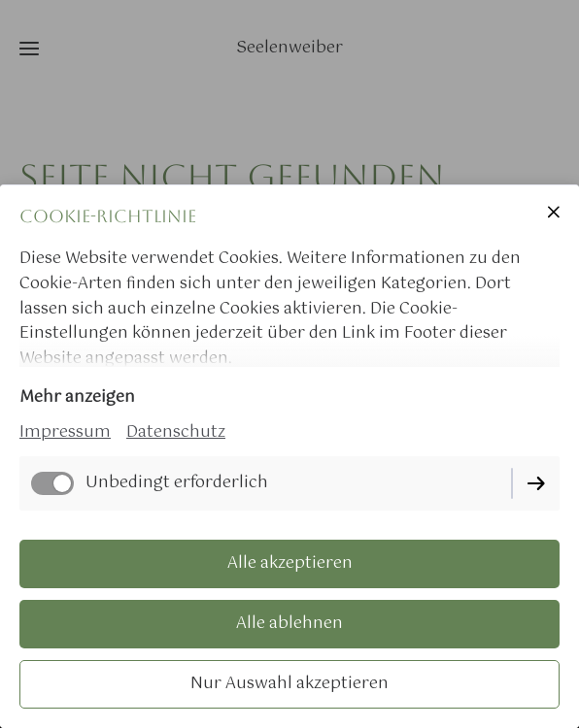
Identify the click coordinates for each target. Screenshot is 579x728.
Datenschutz (176, 432)
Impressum (65, 432)
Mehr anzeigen (77, 397)
